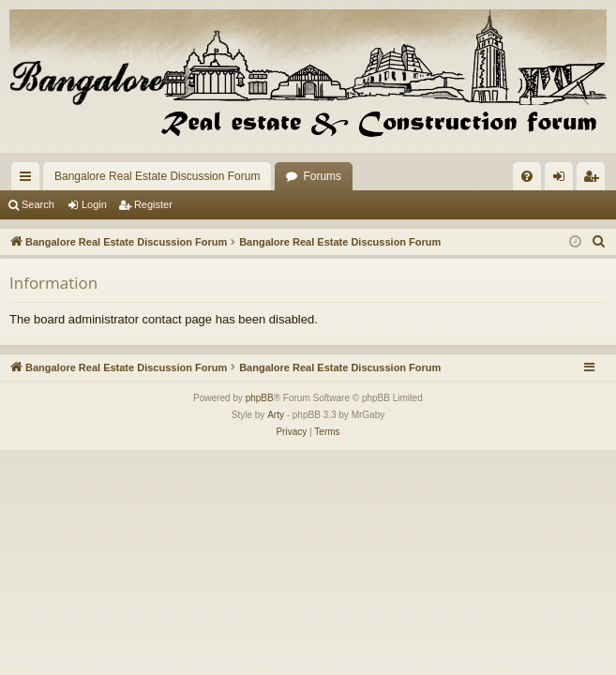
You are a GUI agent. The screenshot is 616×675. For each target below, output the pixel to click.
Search (38, 204)
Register (153, 204)
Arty (276, 415)
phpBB (260, 398)
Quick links (29, 180)
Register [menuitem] (595, 180)
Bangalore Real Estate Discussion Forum (157, 176)
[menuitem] (527, 176)
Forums (322, 176)
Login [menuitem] (563, 180)
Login (94, 204)
